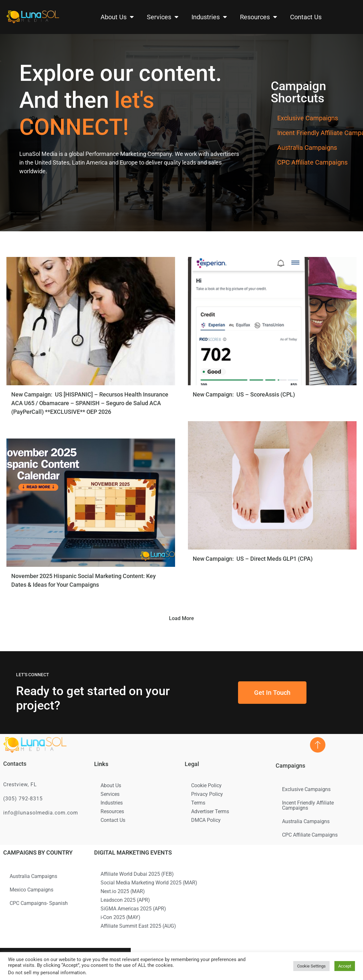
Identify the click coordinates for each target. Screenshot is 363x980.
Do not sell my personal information (47, 973)
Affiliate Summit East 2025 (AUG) (138, 926)
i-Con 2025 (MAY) (120, 917)
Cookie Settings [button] (311, 966)
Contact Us (306, 17)
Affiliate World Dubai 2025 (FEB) (137, 874)
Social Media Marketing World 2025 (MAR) (149, 883)
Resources (259, 17)
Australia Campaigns (307, 148)
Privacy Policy (207, 794)
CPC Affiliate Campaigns (312, 162)
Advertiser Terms (210, 811)
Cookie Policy (206, 785)
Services (163, 17)
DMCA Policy (206, 820)
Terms (198, 803)
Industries (209, 17)
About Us (117, 17)
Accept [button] (345, 966)
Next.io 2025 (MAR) (123, 891)
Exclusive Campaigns (308, 118)
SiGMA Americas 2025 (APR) (133, 909)
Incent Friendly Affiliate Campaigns (308, 805)
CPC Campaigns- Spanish (39, 903)
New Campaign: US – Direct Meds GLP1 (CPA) (253, 559)
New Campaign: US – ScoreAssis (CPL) (244, 394)
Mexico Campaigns (31, 890)
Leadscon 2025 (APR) (125, 900)
